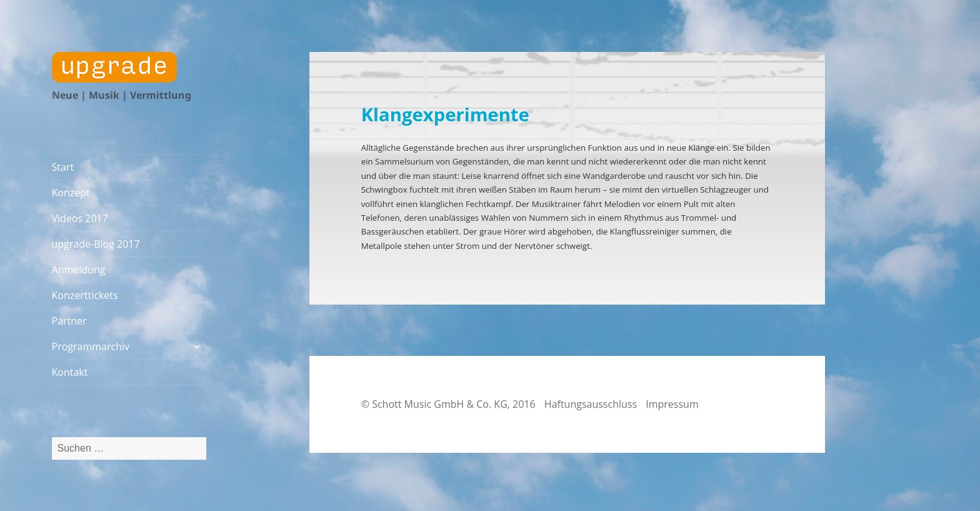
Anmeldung (79, 270)
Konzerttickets (85, 295)
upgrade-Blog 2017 (96, 244)
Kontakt (70, 372)
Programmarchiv (91, 347)
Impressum (672, 404)
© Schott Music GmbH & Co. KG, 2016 (448, 404)
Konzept (71, 193)
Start (63, 167)
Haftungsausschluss (591, 404)
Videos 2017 (80, 218)
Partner (69, 321)
